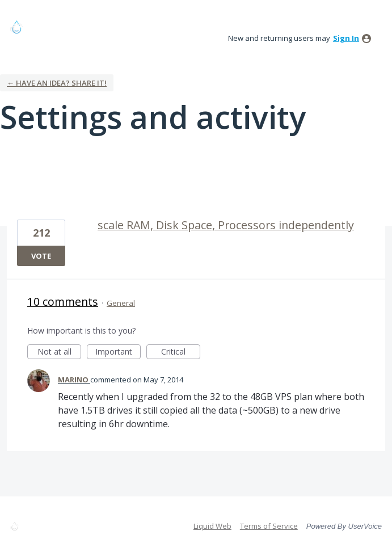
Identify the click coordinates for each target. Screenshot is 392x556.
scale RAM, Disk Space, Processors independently (226, 225)
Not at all (60, 353)
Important (118, 353)
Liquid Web (212, 526)
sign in (346, 38)
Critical (181, 353)
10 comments (63, 302)
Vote (41, 256)
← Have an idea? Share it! (57, 83)
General (121, 303)
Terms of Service (269, 526)
